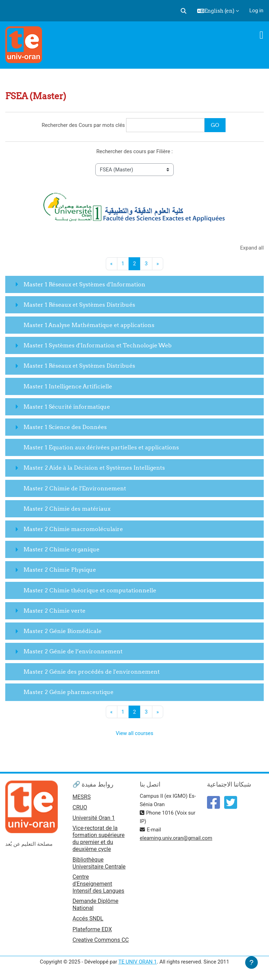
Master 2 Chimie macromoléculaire (73, 529)
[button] (184, 11)
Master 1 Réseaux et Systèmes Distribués (79, 305)
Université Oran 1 (94, 818)
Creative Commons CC (101, 940)
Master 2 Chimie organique (61, 549)
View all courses (134, 733)
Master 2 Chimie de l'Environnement (75, 488)
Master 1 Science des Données (65, 427)
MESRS (82, 797)
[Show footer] (251, 962)
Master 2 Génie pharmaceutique (68, 692)
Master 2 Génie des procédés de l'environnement (92, 672)
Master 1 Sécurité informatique (67, 407)
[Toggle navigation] (261, 35)
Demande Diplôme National (95, 904)
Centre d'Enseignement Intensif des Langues (98, 884)
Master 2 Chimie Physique (60, 570)
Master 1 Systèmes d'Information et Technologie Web (98, 345)
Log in (256, 11)
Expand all (252, 248)
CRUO (80, 807)
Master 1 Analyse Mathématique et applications (89, 325)
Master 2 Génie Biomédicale (63, 631)
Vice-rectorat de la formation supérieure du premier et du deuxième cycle (99, 839)
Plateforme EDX (92, 929)
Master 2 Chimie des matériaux (67, 509)
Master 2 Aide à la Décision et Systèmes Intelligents (94, 468)
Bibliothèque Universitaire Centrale (99, 863)
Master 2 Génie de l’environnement (73, 651)
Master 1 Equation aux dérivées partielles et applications (101, 447)
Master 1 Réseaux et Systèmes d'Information (84, 284)
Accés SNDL (88, 918)
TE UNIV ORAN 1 (138, 962)
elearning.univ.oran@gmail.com (176, 838)
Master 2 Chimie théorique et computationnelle (90, 590)
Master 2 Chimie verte (54, 611)
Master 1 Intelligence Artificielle (68, 386)
